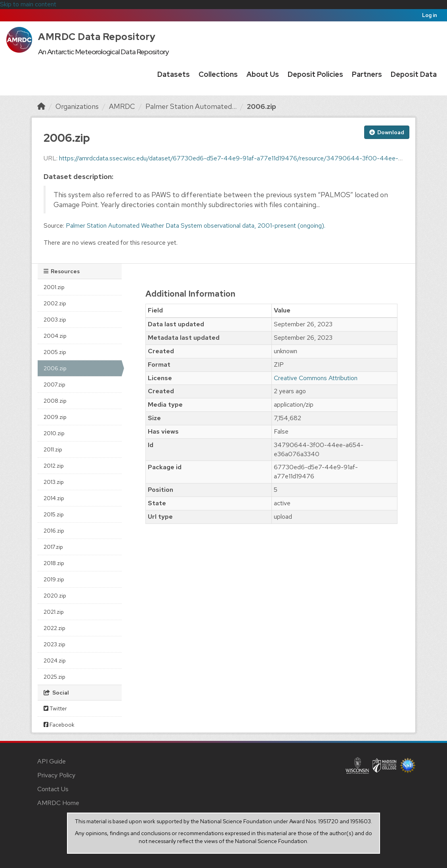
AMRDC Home (58, 803)
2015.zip (54, 514)
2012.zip (54, 466)
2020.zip (55, 596)
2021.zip (54, 612)
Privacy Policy (56, 775)
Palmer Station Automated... (191, 106)
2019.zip (54, 579)
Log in (430, 15)
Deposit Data (414, 74)
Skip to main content (28, 4)
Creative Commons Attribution (316, 378)
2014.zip (54, 498)
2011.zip (53, 449)
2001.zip (54, 287)
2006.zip (262, 106)
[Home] (41, 106)
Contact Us (53, 789)
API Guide (52, 761)
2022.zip (54, 628)
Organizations (77, 106)
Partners (367, 74)
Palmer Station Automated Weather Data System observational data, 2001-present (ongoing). (196, 226)
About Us (263, 74)
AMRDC (122, 106)
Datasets (174, 74)
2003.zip (55, 320)
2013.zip (54, 482)
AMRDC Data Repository (97, 37)
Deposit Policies (315, 74)
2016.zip (54, 531)
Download (387, 132)
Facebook (59, 725)
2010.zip (54, 433)
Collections (218, 74)
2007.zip (54, 385)
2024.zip (55, 661)
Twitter (55, 708)
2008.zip (55, 401)
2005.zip (55, 352)
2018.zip (54, 563)
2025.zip (54, 677)
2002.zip (55, 303)
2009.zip (55, 417)
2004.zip (55, 336)
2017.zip (53, 547)
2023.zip (54, 644)
